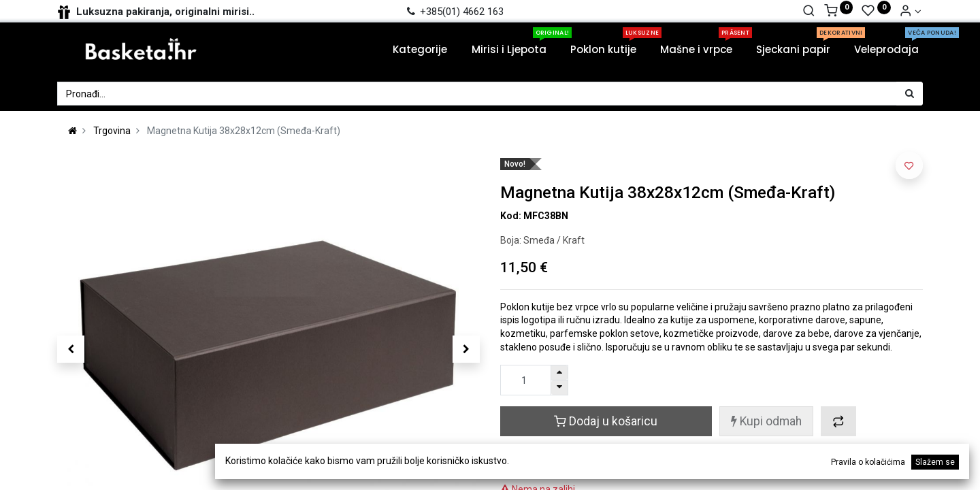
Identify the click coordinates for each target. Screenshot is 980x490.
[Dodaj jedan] (559, 373)
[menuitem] (412, 49)
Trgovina (112, 131)
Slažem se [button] (935, 462)
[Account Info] (910, 12)
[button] (71, 349)
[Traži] (809, 12)
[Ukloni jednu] (559, 388)
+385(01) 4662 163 (454, 12)
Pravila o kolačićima (868, 462)
